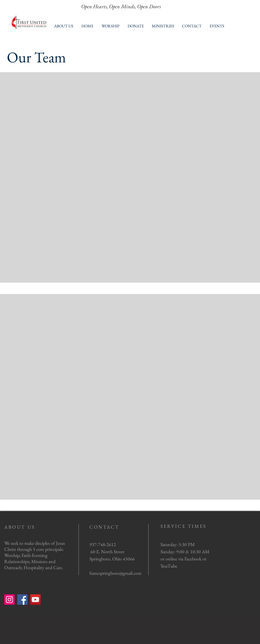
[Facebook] (22, 600)
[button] (64, 26)
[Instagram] (9, 600)
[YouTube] (35, 600)
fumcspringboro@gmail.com (115, 573)
